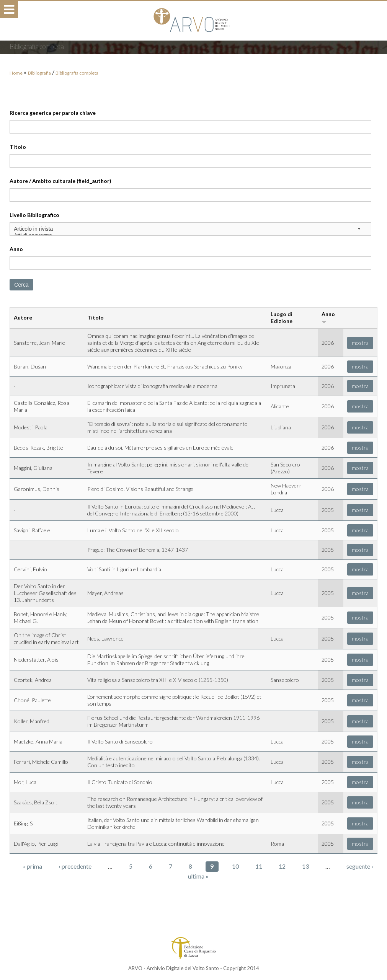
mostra (360, 343)
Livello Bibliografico (34, 215)
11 (259, 866)
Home (16, 73)
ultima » (198, 876)
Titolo (18, 147)
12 (282, 866)
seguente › (360, 866)
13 (305, 866)
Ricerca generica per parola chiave (53, 113)
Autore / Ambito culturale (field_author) (60, 181)
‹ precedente (75, 866)
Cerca (21, 285)
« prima (33, 866)
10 (235, 866)
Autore (23, 317)
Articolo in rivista (190, 229)
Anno (16, 249)
